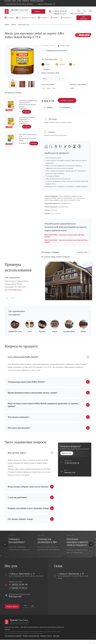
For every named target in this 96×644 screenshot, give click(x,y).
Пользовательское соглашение (13, 640)
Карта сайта (56, 640)
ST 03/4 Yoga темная (15, 290)
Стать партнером (84, 18)
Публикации (26, 1)
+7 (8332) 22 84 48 (59, 11)
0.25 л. (72, 88)
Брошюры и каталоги (46, 640)
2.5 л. (49, 88)
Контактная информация (37, 1)
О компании (8, 1)
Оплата (52, 132)
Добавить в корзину (67, 100)
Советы (19, 1)
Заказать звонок (12, 611)
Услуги (14, 1)
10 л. (54, 88)
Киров (81, 13)
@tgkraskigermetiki (15, 601)
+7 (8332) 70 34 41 (59, 13)
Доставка (53, 119)
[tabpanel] (69, 281)
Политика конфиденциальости (31, 640)
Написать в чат (70, 475)
